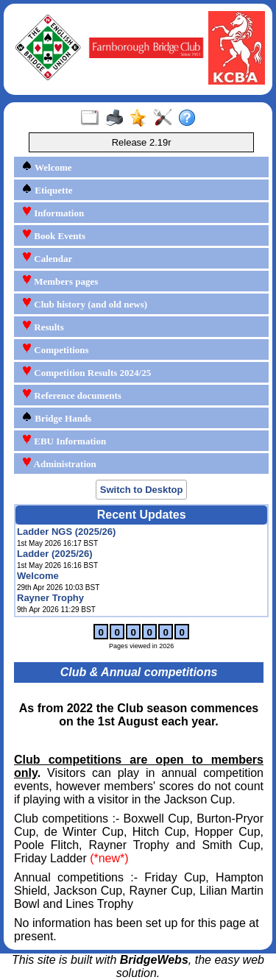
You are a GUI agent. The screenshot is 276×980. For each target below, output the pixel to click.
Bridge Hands (56, 418)
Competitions (55, 349)
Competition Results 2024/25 (86, 372)
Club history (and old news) (84, 303)
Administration (59, 463)
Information (53, 212)
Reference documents (71, 395)
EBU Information (64, 440)
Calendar (47, 258)
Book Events (53, 235)
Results (43, 326)
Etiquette (47, 189)
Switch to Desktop (142, 490)
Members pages (60, 281)
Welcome (47, 167)
